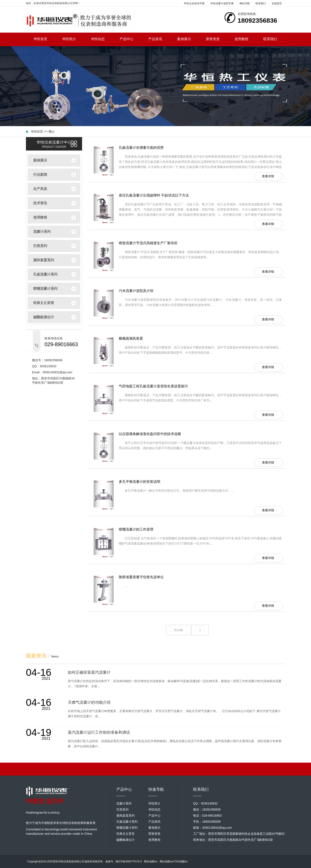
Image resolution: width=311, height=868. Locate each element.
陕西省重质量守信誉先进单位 (141, 577)
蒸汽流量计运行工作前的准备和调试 (99, 732)
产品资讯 (159, 39)
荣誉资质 (217, 39)
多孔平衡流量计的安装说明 (140, 482)
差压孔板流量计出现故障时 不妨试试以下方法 (154, 195)
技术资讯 (40, 203)
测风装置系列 (44, 260)
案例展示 (188, 39)
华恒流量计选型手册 (222, 3)
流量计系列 (42, 232)
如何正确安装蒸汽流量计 (89, 672)
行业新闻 (40, 175)
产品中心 (130, 39)
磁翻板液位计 (44, 317)
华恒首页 (44, 39)
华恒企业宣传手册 (194, 3)
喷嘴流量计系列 (45, 289)
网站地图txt (151, 862)
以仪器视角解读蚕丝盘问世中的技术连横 (150, 434)
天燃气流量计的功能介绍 (89, 702)
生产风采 (40, 189)
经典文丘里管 (44, 303)
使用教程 (245, 39)
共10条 (179, 630)
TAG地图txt (181, 862)
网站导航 (245, 3)
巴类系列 (40, 246)
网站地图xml (167, 862)
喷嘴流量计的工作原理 (136, 529)
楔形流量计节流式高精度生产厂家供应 (148, 243)
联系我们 (261, 3)
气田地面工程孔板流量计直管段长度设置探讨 (153, 386)
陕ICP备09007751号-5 (129, 862)
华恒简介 (73, 39)
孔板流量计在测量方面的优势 (141, 148)
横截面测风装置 (131, 338)
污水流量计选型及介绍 (136, 291)
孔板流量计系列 (45, 274)
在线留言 (277, 3)
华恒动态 (102, 39)
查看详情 (268, 176)
